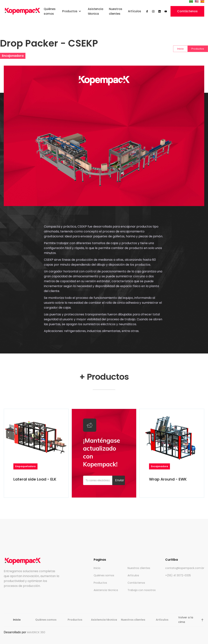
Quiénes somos (50, 11)
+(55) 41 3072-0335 (178, 575)
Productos (100, 583)
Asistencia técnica (96, 11)
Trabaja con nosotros (142, 590)
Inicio (97, 568)
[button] (72, 11)
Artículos (135, 11)
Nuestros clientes (116, 11)
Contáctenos (187, 11)
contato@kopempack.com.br (185, 568)
